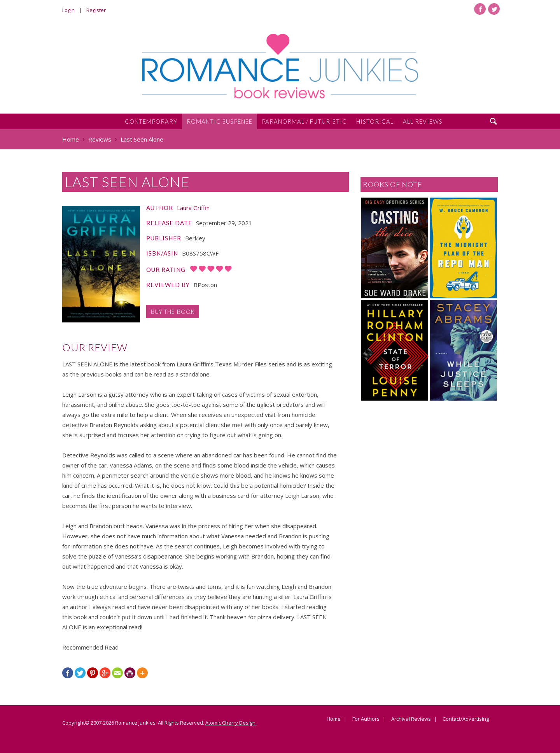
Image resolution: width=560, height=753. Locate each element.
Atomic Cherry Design (230, 723)
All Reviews (423, 121)
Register (96, 10)
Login (68, 10)
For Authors (366, 719)
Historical (375, 121)
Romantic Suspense (220, 121)
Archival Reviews (411, 719)
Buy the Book (173, 312)
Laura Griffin (193, 208)
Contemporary (151, 121)
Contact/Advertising (466, 719)
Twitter (494, 9)
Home (334, 719)
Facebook (480, 9)
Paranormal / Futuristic (304, 121)
